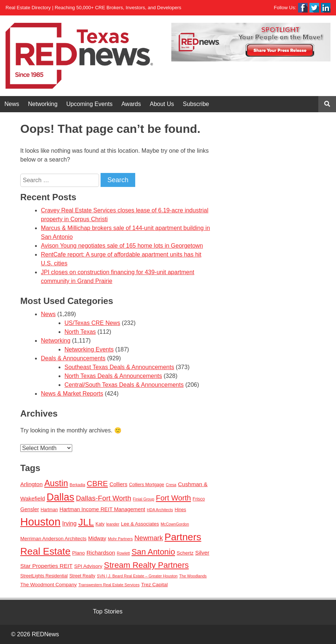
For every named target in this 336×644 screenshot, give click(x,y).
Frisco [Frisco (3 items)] (199, 499)
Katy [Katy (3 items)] (100, 524)
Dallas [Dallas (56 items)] (60, 497)
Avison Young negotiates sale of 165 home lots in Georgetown (122, 246)
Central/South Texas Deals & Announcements (124, 385)
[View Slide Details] (251, 42)
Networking (43, 104)
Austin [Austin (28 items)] (56, 483)
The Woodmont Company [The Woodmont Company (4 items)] (48, 585)
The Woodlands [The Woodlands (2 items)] (193, 576)
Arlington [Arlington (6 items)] (31, 484)
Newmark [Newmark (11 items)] (149, 538)
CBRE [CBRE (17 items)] (97, 483)
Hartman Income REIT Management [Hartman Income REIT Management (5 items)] (102, 509)
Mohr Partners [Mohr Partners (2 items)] (120, 539)
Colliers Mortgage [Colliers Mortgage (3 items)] (147, 485)
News (12, 104)
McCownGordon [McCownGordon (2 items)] (175, 524)
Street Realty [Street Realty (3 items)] (82, 576)
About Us (162, 104)
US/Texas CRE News (92, 323)
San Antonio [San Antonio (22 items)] (153, 552)
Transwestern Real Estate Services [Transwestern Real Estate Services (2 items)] (109, 585)
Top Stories (108, 611)
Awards (131, 104)
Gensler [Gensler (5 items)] (30, 509)
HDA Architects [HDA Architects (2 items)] (160, 510)
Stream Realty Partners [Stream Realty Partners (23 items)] (146, 565)
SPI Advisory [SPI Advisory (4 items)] (88, 566)
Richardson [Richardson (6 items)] (101, 553)
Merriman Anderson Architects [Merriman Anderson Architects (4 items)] (53, 539)
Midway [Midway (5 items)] (97, 538)
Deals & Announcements (73, 358)
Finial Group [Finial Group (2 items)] (144, 499)
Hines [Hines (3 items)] (180, 510)
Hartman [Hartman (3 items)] (49, 510)
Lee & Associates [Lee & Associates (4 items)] (140, 524)
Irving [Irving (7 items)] (69, 523)
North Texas (80, 332)
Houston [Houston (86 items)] (40, 522)
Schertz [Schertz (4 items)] (185, 553)
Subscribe (196, 104)
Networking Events (89, 349)
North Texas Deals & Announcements (113, 376)
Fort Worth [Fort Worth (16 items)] (173, 498)
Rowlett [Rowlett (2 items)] (123, 553)
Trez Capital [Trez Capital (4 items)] (154, 585)
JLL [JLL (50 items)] (86, 522)
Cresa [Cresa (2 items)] (171, 485)
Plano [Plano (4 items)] (78, 553)
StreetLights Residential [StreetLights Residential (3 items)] (44, 576)
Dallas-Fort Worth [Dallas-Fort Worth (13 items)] (104, 498)
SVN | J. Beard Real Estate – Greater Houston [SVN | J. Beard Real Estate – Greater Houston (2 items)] (137, 576)
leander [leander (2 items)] (113, 524)
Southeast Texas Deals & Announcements (119, 367)
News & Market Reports (72, 394)
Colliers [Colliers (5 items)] (118, 484)
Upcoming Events (89, 104)
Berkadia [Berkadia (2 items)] (77, 485)
